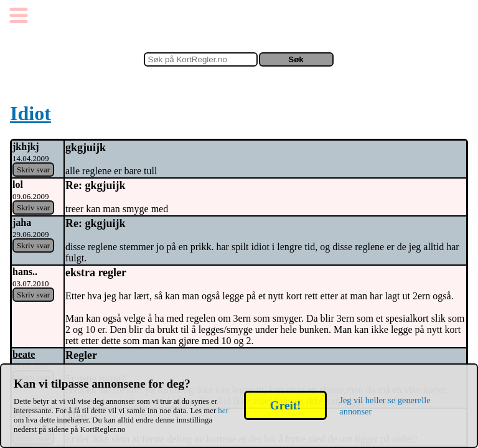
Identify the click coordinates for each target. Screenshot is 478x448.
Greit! (285, 405)
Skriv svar (33, 170)
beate (24, 354)
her (223, 411)
